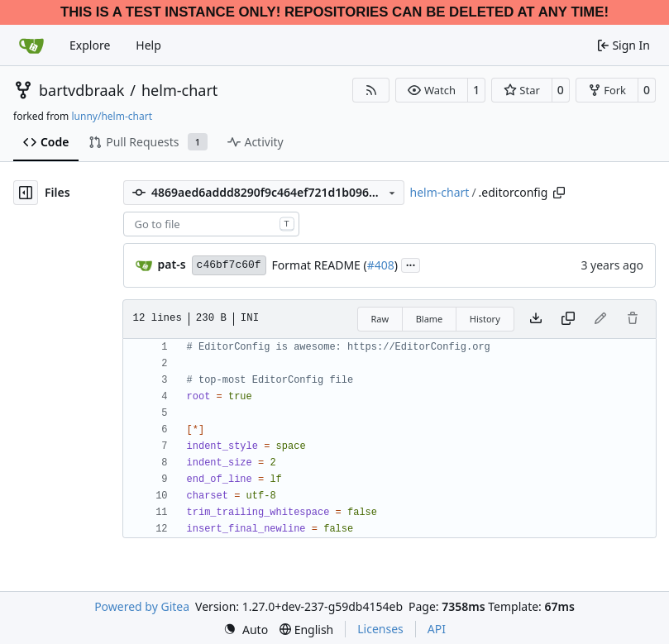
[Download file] (536, 319)
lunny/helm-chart (112, 116)
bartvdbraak (81, 90)
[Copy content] (568, 319)
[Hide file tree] (26, 193)
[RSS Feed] (371, 90)
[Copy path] (559, 193)
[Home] (31, 45)
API (437, 629)
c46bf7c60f (229, 265)
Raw (380, 319)
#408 (381, 265)
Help (148, 45)
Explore (90, 45)
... (411, 264)
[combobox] (211, 224)
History (485, 319)
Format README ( (320, 265)
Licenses (380, 629)
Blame (430, 319)
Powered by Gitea (142, 606)
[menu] (246, 630)
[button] (431, 90)
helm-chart (179, 90)
